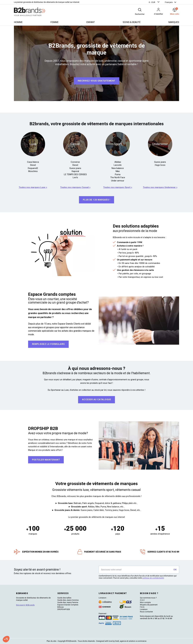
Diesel (33, 165)
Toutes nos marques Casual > (75, 187)
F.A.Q (142, 607)
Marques (174, 22)
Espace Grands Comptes (68, 605)
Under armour (118, 181)
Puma (118, 174)
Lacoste (118, 165)
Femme (54, 22)
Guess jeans (75, 168)
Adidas (118, 162)
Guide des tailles (64, 598)
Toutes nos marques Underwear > (160, 187)
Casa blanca (33, 162)
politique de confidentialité (153, 578)
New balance (118, 168)
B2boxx (60, 607)
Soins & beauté (132, 22)
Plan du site (51, 641)
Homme (18, 22)
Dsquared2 (33, 168)
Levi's (75, 177)
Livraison (144, 609)
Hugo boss (160, 165)
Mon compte (145, 602)
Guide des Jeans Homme (68, 600)
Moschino (33, 171)
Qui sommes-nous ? (148, 598)
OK (175, 570)
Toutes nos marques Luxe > (33, 187)
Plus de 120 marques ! (96, 200)
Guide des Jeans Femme (68, 602)
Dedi (117, 641)
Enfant (91, 22)
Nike (118, 171)
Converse (75, 162)
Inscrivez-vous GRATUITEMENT (96, 81)
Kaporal (75, 171)
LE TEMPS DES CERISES (75, 174)
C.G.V (142, 600)
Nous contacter (146, 612)
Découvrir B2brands (25, 605)
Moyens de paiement (149, 605)
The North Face (118, 177)
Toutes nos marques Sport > (118, 187)
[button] (154, 2)
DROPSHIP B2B (64, 609)
